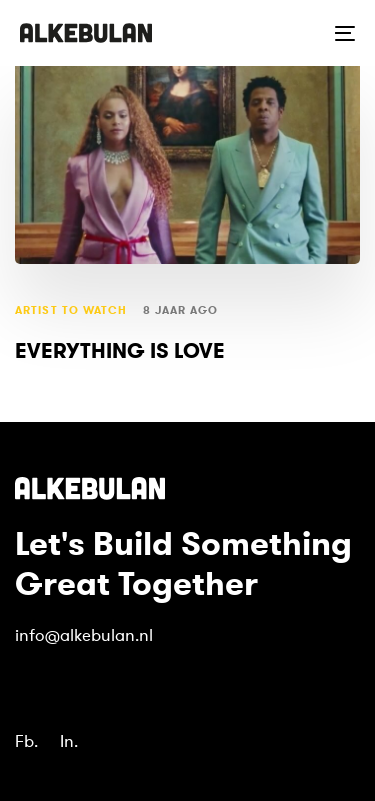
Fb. (26, 741)
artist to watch (71, 310)
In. (69, 741)
